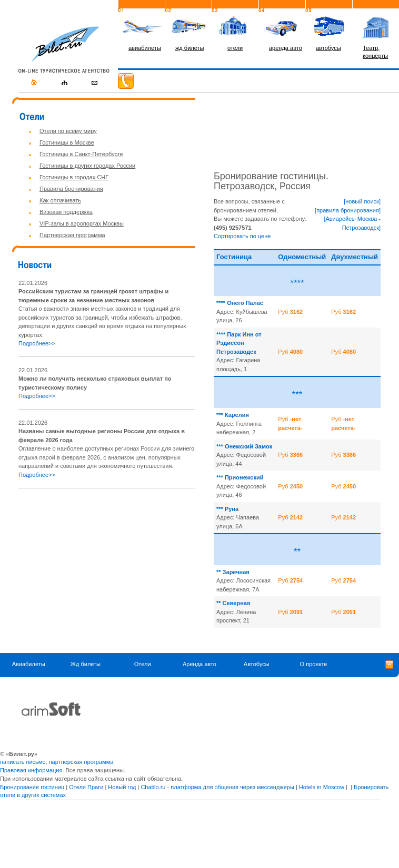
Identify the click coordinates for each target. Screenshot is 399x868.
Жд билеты (86, 664)
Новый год (122, 787)
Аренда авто (200, 664)
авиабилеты (145, 48)
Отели (143, 664)
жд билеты (189, 48)
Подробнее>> (37, 343)
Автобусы (257, 664)
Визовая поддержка (66, 212)
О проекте (314, 664)
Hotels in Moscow (322, 787)
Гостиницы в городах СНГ (74, 177)
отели (235, 48)
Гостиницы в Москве (67, 142)
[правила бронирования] (348, 210)
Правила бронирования (71, 189)
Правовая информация (31, 770)
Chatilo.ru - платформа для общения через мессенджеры (217, 787)
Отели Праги (86, 787)
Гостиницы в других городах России (87, 166)
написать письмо (23, 762)
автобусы (328, 48)
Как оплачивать (60, 200)
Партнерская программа (72, 235)
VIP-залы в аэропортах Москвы (82, 223)
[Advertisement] (107, 570)
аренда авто (286, 48)
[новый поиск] (362, 201)
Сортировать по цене (242, 236)
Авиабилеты (29, 664)
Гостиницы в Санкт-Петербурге (81, 154)
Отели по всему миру (68, 131)
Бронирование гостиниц (32, 787)
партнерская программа (81, 762)
